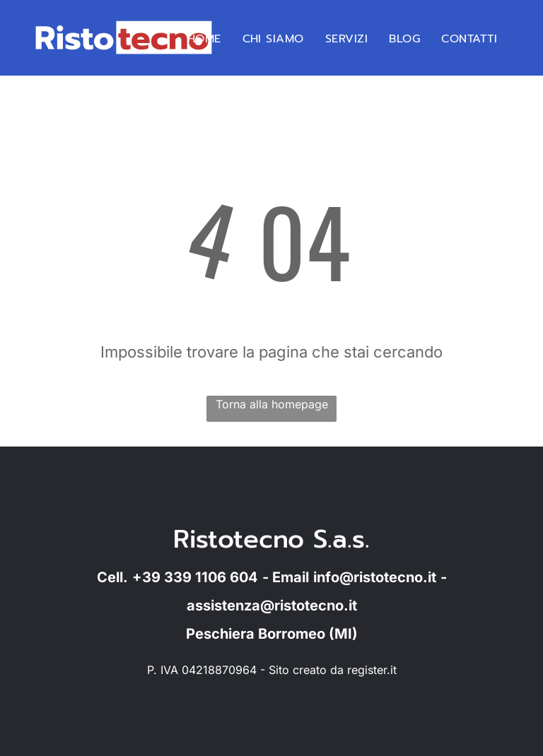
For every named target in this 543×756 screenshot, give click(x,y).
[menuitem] (204, 39)
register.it (372, 670)
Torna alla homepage (272, 404)
